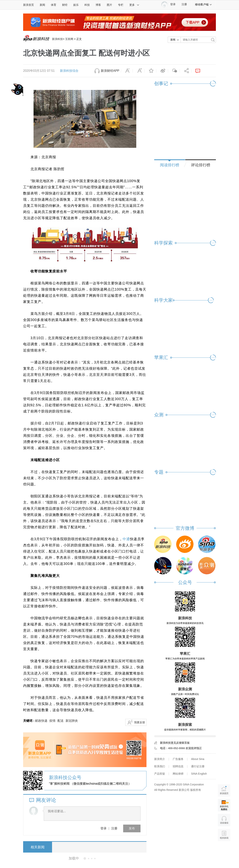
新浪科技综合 (69, 71)
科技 (87, 5)
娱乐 (76, 5)
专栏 (121, 5)
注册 (184, 4)
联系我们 (160, 766)
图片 (109, 5)
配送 (61, 721)
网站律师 (178, 774)
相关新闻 (38, 847)
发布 (132, 828)
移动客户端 (204, 4)
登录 (104, 828)
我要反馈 (140, 722)
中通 (126, 539)
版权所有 (196, 790)
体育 (54, 5)
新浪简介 (160, 759)
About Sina (198, 759)
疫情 (52, 721)
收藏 (150, 71)
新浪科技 (57, 39)
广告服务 (178, 759)
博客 (98, 5)
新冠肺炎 (72, 721)
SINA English (199, 774)
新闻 (42, 5)
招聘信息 (178, 766)
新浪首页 (29, 5)
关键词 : (29, 721)
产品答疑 (160, 774)
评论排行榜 (201, 165)
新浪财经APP (110, 71)
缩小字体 (127, 71)
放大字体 (139, 71)
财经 (65, 5)
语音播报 (224, 820)
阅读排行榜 (170, 165)
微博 (162, 71)
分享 (186, 71)
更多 (134, 5)
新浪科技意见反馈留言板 (175, 743)
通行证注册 (198, 766)
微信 (174, 71)
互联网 (69, 39)
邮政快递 (41, 721)
